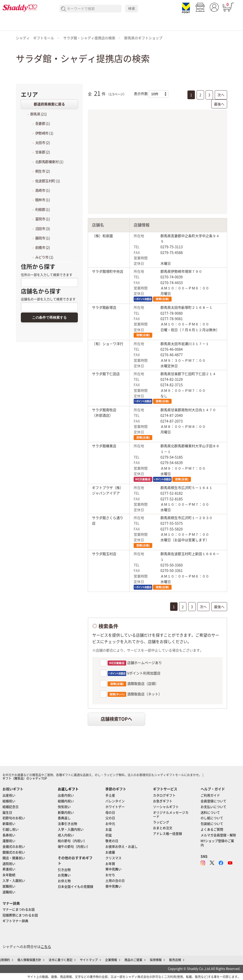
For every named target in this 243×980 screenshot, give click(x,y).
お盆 (109, 829)
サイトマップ (89, 960)
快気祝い (64, 807)
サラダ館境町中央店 (108, 271)
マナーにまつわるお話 (19, 910)
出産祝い (9, 795)
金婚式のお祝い (14, 847)
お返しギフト (68, 789)
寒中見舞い (113, 869)
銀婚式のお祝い (14, 852)
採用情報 (156, 960)
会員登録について (213, 801)
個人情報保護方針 (29, 960)
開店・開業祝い (14, 858)
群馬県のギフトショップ (143, 38)
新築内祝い (66, 813)
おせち (110, 875)
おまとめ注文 (163, 828)
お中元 (110, 824)
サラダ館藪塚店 (104, 308)
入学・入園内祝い (71, 829)
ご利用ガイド (210, 795)
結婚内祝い (66, 801)
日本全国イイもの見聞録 (76, 887)
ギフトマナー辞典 (15, 921)
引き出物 (64, 870)
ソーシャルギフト (166, 807)
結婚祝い (9, 801)
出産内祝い (66, 795)
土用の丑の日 (115, 881)
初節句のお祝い (14, 818)
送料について (210, 813)
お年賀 (110, 864)
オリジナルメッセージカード (171, 815)
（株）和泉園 (102, 236)
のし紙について (212, 818)
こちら (46, 947)
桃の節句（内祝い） (72, 841)
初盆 (109, 835)
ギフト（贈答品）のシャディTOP (25, 778)
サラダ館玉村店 (104, 554)
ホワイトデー (115, 807)
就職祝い (9, 886)
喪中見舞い (113, 886)
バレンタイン (115, 801)
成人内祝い (66, 835)
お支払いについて (213, 807)
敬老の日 (112, 841)
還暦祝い (9, 841)
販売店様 (175, 960)
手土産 (110, 795)
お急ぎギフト (163, 801)
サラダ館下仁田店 (106, 374)
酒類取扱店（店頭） (133, 684)
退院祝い (9, 864)
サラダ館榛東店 (104, 446)
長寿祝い (9, 835)
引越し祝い (11, 829)
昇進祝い (9, 869)
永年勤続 (9, 875)
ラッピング (161, 822)
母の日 (110, 813)
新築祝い (9, 824)
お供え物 (64, 881)
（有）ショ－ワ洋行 (108, 344)
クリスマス (113, 858)
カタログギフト (164, 795)
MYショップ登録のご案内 (217, 843)
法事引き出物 (67, 824)
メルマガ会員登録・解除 (218, 835)
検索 (132, 8)
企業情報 (111, 960)
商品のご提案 (133, 960)
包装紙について (212, 824)
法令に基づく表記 (61, 960)
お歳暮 (110, 852)
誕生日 (7, 813)
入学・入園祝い (14, 881)
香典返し (64, 818)
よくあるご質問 (212, 829)
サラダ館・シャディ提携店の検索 (89, 38)
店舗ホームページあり (134, 663)
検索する (64, 9)
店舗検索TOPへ (116, 719)
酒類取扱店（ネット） (134, 694)
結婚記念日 (11, 807)
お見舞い (64, 875)
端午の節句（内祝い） (74, 847)
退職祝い (9, 892)
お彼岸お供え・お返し (121, 847)
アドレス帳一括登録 (167, 834)
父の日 (110, 818)
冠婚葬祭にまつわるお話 (20, 915)
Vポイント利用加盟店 (134, 673)
